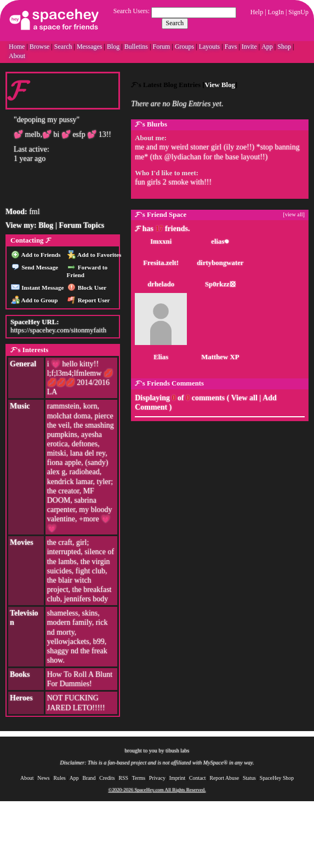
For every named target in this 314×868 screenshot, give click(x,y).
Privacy (157, 778)
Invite (249, 47)
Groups (184, 47)
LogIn (276, 12)
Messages (90, 47)
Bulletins (136, 47)
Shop (284, 47)
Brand (89, 778)
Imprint (177, 778)
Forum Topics (81, 225)
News (43, 778)
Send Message (35, 267)
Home (17, 47)
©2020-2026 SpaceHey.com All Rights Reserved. (157, 790)
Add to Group (34, 300)
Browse (40, 47)
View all (244, 398)
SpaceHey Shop (277, 778)
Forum (161, 47)
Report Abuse (224, 778)
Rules (60, 778)
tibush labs (177, 751)
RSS (123, 778)
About (17, 56)
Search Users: (132, 11)
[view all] (294, 214)
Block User (87, 288)
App (267, 47)
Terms (139, 778)
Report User (89, 300)
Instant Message (37, 288)
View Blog (220, 85)
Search (175, 23)
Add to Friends (36, 255)
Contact (197, 778)
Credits (107, 778)
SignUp (298, 12)
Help (257, 12)
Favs (231, 47)
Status (249, 778)
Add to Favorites (95, 255)
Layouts (210, 47)
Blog (113, 47)
